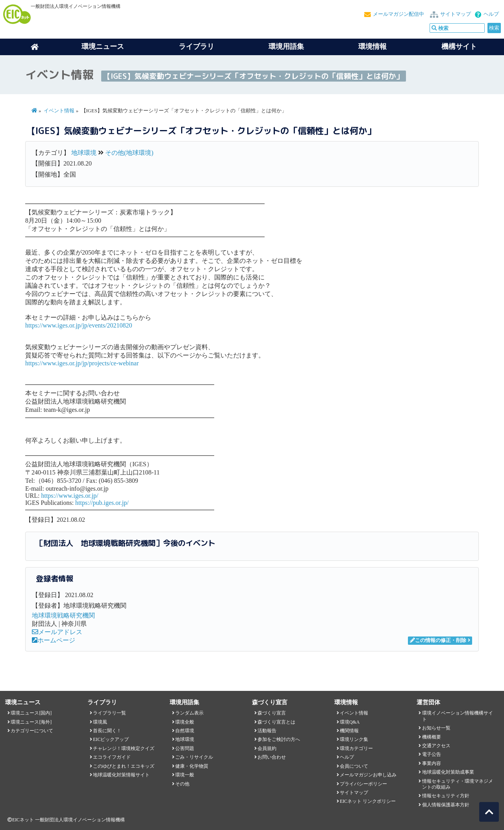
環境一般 (185, 775)
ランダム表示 (189, 713)
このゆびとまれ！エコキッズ (124, 766)
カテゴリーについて (32, 731)
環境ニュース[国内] (31, 713)
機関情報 (349, 731)
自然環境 (185, 731)
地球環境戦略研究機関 (63, 615)
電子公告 (432, 754)
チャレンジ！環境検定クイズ (124, 748)
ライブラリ (196, 47)
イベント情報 (59, 111)
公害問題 (185, 748)
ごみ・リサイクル (194, 757)
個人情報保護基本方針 (446, 805)
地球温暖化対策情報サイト (121, 775)
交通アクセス (436, 746)
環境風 (100, 722)
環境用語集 (286, 47)
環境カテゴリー (356, 748)
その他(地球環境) (129, 153)
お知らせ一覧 (436, 728)
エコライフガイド (112, 757)
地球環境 (84, 153)
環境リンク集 (354, 739)
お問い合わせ (272, 757)
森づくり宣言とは (276, 722)
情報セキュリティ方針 (446, 796)
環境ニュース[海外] (31, 722)
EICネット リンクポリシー (368, 801)
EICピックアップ (111, 739)
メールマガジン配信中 (398, 14)
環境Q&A (350, 722)
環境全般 (185, 722)
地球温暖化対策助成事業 (448, 772)
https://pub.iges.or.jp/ (102, 503)
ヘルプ (491, 14)
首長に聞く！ (107, 731)
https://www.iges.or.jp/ (69, 496)
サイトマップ (456, 14)
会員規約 (267, 748)
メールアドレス (57, 632)
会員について (354, 766)
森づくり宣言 (272, 713)
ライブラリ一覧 (109, 713)
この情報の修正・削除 (438, 640)
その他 (182, 784)
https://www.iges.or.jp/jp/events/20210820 (79, 325)
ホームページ (54, 640)
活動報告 (267, 731)
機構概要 (432, 737)
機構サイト (459, 47)
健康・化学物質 (192, 766)
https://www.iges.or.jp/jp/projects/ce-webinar (82, 363)
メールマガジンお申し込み (368, 775)
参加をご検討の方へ (279, 739)
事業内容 (432, 763)
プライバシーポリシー (363, 784)
